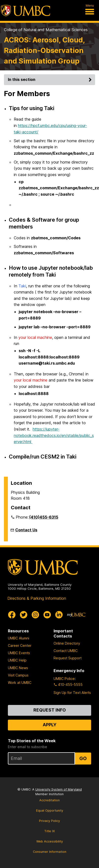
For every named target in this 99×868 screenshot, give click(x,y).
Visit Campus (18, 675)
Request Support (68, 658)
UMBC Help (17, 660)
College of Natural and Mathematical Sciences (46, 30)
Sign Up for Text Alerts (72, 693)
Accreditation (49, 800)
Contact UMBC (66, 651)
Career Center (20, 645)
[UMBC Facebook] (12, 615)
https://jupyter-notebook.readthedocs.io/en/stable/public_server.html (54, 435)
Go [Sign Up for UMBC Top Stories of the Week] (83, 758)
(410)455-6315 (44, 517)
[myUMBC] (76, 615)
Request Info (50, 710)
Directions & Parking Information (37, 598)
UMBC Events (19, 653)
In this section (50, 79)
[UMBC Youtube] (47, 615)
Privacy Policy (49, 821)
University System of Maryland (59, 789)
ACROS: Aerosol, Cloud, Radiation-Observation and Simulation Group (44, 50)
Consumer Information (50, 852)
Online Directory (67, 643)
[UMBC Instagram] (35, 615)
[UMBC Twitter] (24, 615)
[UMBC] (26, 11)
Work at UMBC (20, 683)
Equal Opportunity (50, 811)
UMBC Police (64, 679)
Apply (50, 725)
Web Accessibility (50, 841)
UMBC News (18, 668)
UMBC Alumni (19, 638)
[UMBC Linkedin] (59, 615)
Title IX (49, 831)
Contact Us (26, 530)
